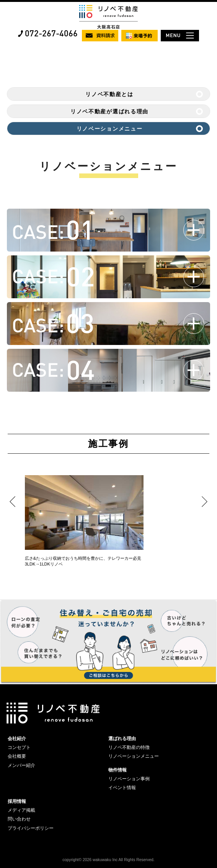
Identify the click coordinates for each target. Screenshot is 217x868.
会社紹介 (17, 739)
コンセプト (19, 747)
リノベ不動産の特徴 (129, 747)
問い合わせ (19, 819)
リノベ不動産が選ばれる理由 (109, 112)
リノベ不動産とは (109, 94)
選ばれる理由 (122, 739)
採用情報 (17, 801)
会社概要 (17, 756)
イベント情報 (122, 788)
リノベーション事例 (129, 779)
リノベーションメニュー (109, 129)
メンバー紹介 (21, 765)
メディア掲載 (21, 810)
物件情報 (117, 770)
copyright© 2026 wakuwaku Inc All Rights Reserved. (108, 860)
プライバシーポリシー (31, 828)
